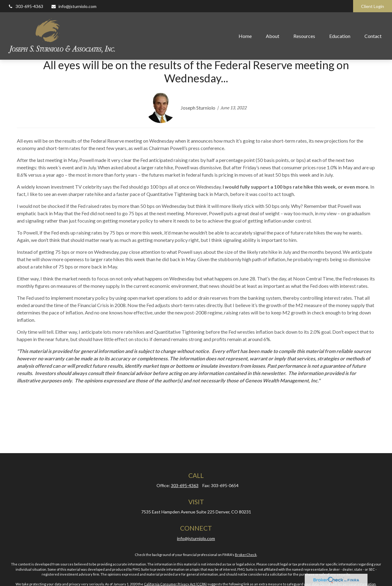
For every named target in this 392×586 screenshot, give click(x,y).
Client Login (373, 6)
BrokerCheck (246, 555)
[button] (245, 36)
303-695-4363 (26, 6)
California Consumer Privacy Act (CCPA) (175, 584)
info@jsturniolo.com (74, 6)
